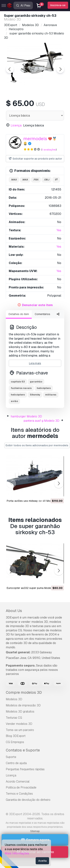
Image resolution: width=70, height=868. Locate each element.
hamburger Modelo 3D (26, 416)
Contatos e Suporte (23, 750)
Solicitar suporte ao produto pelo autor (35, 159)
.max (14, 180)
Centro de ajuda (16, 763)
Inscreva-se (58, 5)
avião (14, 401)
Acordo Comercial (18, 782)
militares (51, 395)
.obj (47, 180)
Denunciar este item (37, 305)
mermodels (35, 139)
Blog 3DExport (16, 736)
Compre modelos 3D (24, 692)
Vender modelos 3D (19, 724)
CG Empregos (15, 742)
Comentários (42, 314)
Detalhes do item (19, 314)
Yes (59, 230)
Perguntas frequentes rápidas (25, 769)
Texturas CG (14, 718)
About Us (14, 611)
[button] (59, 484)
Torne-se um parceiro (20, 730)
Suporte (11, 757)
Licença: (17, 125)
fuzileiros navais (21, 388)
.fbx (36, 180)
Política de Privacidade (21, 787)
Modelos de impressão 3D (23, 705)
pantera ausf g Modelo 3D (41, 421)
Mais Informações (17, 853)
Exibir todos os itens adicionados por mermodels (37, 445)
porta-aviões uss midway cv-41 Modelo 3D (33, 501)
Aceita (42, 861)
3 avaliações (49, 150)
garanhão (36, 382)
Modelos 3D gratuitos (20, 712)
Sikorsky (35, 395)
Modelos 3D (14, 699)
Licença (11, 775)
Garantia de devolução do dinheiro (28, 800)
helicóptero (44, 388)
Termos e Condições (19, 794)
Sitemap (35, 831)
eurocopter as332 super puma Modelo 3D (32, 588)
